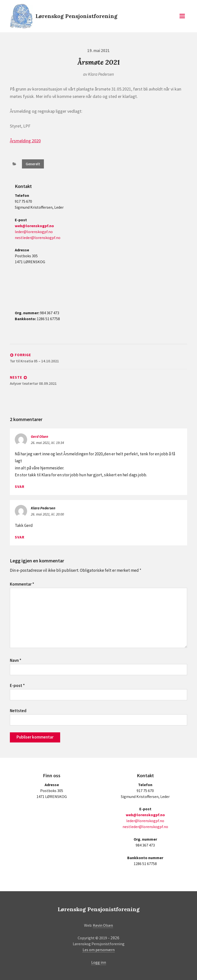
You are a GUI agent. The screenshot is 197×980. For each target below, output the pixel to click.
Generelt (33, 164)
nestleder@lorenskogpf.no (38, 238)
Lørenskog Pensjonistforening (76, 16)
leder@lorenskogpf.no (34, 232)
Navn (16, 660)
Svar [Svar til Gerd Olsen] (20, 487)
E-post (17, 685)
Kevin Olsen (103, 925)
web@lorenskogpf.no (34, 226)
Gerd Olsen (39, 436)
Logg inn (99, 962)
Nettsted (18, 711)
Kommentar (22, 584)
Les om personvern (99, 950)
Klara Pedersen (101, 74)
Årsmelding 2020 (25, 141)
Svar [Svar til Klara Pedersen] (20, 537)
